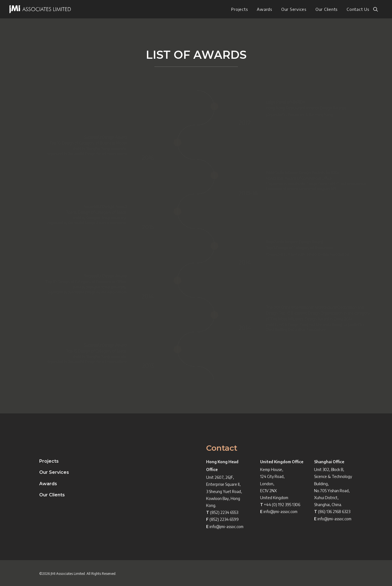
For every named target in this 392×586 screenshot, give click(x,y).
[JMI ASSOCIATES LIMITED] (40, 9)
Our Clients (327, 9)
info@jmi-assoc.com (226, 527)
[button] (378, 9)
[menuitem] (240, 9)
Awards (265, 9)
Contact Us (358, 9)
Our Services (294, 9)
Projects (240, 9)
